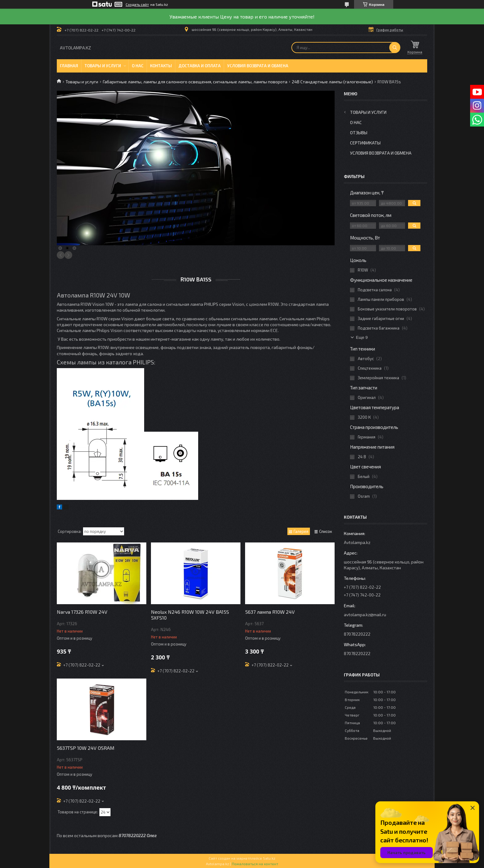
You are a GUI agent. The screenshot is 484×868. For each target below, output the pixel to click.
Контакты (161, 66)
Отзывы (359, 133)
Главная (69, 66)
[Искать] (395, 48)
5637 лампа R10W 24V (270, 612)
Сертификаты (365, 143)
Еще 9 (362, 337)
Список (326, 531)
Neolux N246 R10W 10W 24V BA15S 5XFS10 (190, 615)
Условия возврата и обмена (258, 66)
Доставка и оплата (200, 66)
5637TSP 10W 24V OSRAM (86, 748)
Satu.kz (269, 858)
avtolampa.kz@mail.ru (365, 615)
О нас (138, 66)
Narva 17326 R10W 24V (82, 612)
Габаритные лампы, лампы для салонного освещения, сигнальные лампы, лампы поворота (195, 82)
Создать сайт (137, 4)
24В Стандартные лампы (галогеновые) (332, 82)
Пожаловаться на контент (255, 864)
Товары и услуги (103, 66)
